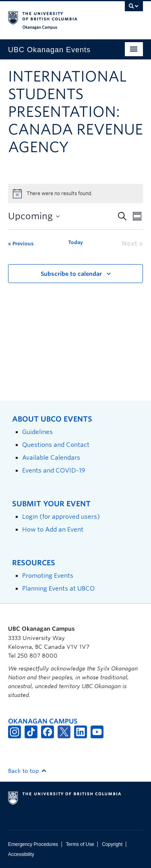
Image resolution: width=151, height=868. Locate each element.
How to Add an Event (53, 529)
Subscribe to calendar (71, 274)
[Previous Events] (21, 244)
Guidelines (37, 432)
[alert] (75, 194)
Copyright (112, 844)
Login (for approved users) (61, 517)
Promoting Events (48, 576)
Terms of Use (80, 844)
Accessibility (21, 854)
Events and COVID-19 (54, 470)
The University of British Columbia (55, 16)
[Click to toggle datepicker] (34, 216)
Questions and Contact (56, 445)
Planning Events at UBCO (58, 588)
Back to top (27, 771)
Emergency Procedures (33, 844)
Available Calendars (51, 457)
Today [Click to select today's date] (75, 242)
